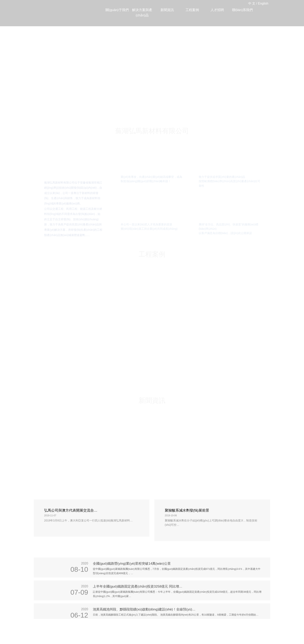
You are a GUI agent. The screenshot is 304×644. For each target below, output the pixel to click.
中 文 (252, 3)
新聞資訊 (167, 10)
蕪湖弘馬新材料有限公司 (56, 8)
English (263, 3)
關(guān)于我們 (117, 10)
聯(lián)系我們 (242, 10)
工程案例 (192, 10)
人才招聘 (217, 10)
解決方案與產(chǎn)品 (142, 13)
